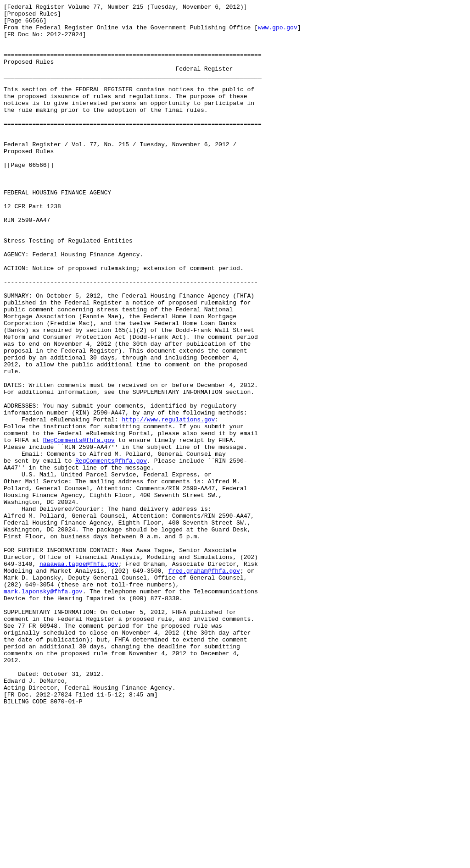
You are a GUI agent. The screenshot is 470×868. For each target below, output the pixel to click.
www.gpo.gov (278, 33)
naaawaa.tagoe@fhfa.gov (79, 676)
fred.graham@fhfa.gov (204, 685)
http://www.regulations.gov (168, 503)
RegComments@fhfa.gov (79, 528)
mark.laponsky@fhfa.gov (43, 709)
